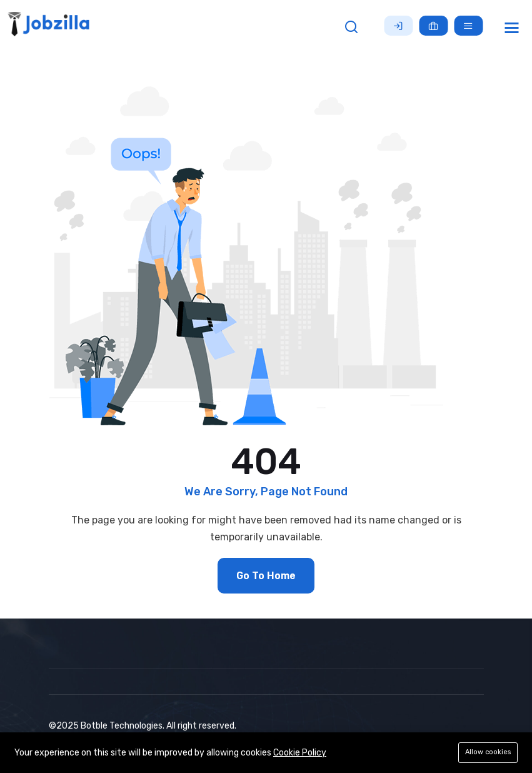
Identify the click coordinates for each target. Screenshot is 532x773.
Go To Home (266, 576)
